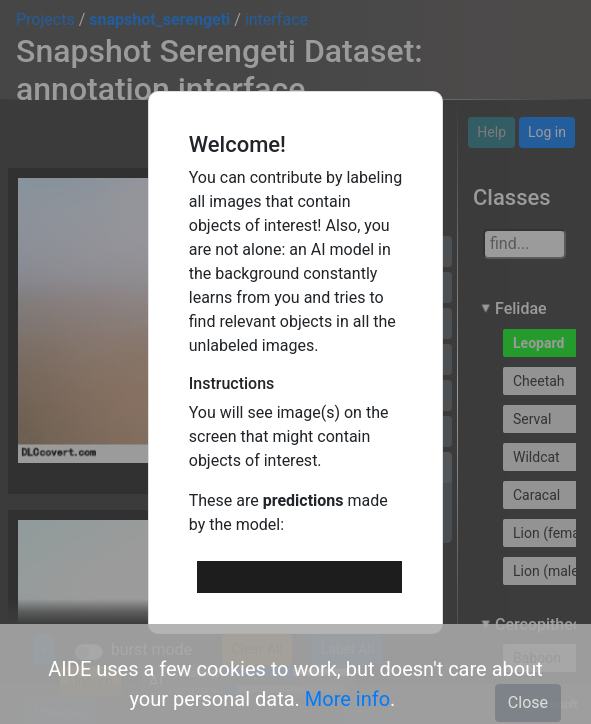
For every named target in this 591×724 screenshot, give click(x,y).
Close (528, 702)
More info (347, 699)
